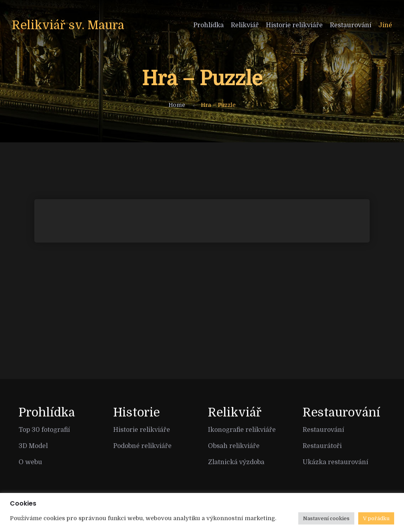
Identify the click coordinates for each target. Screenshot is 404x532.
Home (177, 105)
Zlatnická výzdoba (236, 462)
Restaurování (351, 25)
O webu (30, 462)
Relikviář (245, 25)
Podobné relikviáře (142, 446)
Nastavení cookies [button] (326, 518)
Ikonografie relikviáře (242, 430)
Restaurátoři (322, 446)
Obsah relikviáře (234, 446)
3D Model (33, 446)
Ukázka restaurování (335, 462)
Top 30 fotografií (44, 430)
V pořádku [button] (376, 518)
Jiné (385, 25)
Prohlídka (209, 25)
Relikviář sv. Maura (68, 25)
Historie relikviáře (294, 25)
